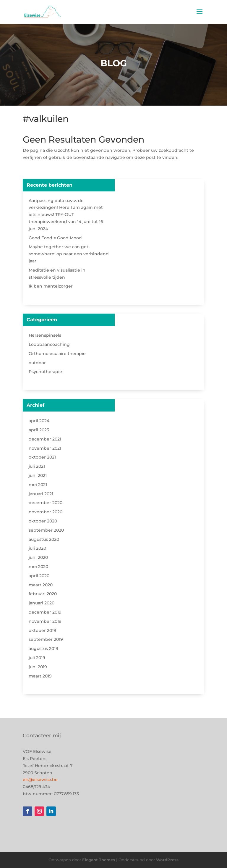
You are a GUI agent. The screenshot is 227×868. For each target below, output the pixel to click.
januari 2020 (42, 603)
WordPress (167, 860)
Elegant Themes (99, 860)
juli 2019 (37, 658)
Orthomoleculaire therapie (57, 354)
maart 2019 (40, 676)
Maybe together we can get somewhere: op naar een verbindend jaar (69, 254)
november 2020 (46, 512)
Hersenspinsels (45, 335)
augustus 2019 (43, 648)
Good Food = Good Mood (55, 238)
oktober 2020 (43, 521)
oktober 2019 (42, 630)
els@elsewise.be (40, 780)
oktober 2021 (42, 457)
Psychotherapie (45, 372)
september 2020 (46, 530)
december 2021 (45, 439)
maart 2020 (41, 585)
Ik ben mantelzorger (51, 286)
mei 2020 (38, 567)
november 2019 (45, 621)
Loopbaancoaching (49, 344)
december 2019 (45, 612)
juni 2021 (38, 475)
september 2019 (46, 639)
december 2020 (46, 503)
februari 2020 (43, 594)
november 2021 (45, 448)
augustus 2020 (44, 539)
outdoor (37, 363)
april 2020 (39, 576)
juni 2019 (38, 667)
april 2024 (39, 421)
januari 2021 (41, 494)
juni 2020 (38, 557)
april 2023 (39, 430)
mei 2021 (38, 485)
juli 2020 (37, 548)
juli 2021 (37, 466)
